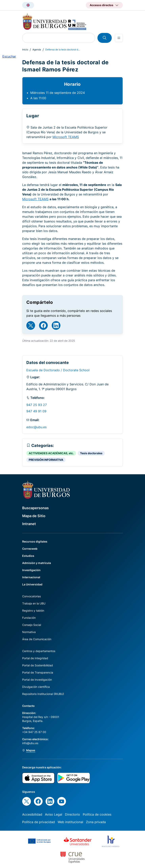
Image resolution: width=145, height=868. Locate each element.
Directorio (72, 814)
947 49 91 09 (36, 411)
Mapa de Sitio (34, 516)
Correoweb (30, 549)
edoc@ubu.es (36, 427)
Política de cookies (97, 814)
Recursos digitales (35, 541)
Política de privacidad (39, 822)
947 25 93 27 (37, 405)
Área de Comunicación (37, 639)
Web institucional (70, 822)
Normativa (29, 632)
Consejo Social (32, 625)
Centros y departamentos (39, 651)
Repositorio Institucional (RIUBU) (43, 694)
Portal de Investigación (37, 680)
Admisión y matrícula (37, 563)
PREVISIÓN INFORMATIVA (46, 460)
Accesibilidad (32, 814)
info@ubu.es (30, 743)
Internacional (31, 577)
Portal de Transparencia (38, 672)
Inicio (25, 50)
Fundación (29, 618)
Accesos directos (102, 5)
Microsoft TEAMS (66, 137)
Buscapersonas (35, 508)
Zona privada (96, 822)
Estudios (28, 556)
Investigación (31, 570)
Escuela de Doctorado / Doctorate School (58, 370)
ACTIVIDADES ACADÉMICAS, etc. (51, 453)
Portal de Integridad (35, 658)
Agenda (37, 50)
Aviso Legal (54, 814)
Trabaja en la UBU (34, 603)
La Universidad (32, 584)
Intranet (29, 524)
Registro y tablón (33, 611)
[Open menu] (119, 38)
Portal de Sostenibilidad (38, 665)
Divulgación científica (36, 687)
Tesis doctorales (91, 453)
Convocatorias (31, 596)
